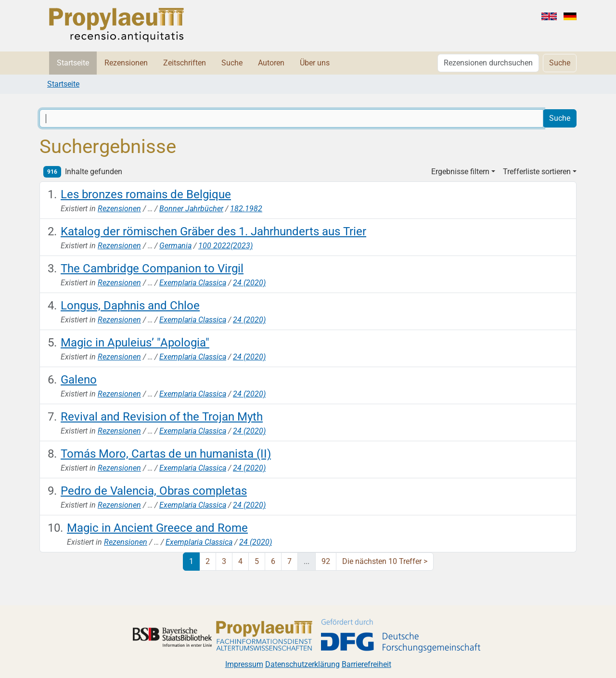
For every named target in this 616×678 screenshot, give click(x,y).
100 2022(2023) (225, 246)
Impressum (244, 664)
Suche (232, 63)
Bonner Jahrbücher (191, 209)
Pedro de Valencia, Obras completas (154, 491)
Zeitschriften (185, 63)
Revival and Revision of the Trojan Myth (162, 417)
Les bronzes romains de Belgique (146, 194)
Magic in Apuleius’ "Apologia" (135, 343)
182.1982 (246, 209)
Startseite (73, 63)
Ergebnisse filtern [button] (460, 172)
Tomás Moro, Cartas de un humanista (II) (166, 454)
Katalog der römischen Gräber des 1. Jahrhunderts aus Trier (213, 231)
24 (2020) (249, 283)
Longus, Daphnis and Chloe (130, 306)
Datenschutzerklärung (302, 664)
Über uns (315, 63)
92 (326, 561)
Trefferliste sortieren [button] (537, 172)
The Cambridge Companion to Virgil (152, 269)
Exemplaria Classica (193, 283)
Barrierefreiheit (366, 664)
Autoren (271, 63)
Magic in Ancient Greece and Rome (157, 528)
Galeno (79, 380)
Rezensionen (126, 63)
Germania (175, 246)
